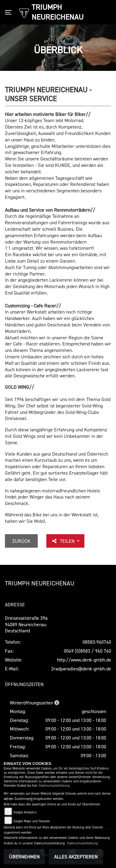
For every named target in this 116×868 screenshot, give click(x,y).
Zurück (21, 541)
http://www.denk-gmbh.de (84, 660)
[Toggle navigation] (10, 12)
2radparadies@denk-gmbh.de (81, 669)
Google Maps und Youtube (32, 821)
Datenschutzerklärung (54, 786)
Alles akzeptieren (76, 857)
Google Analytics (25, 812)
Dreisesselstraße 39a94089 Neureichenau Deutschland (26, 624)
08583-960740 (97, 642)
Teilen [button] (64, 541)
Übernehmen (24, 857)
